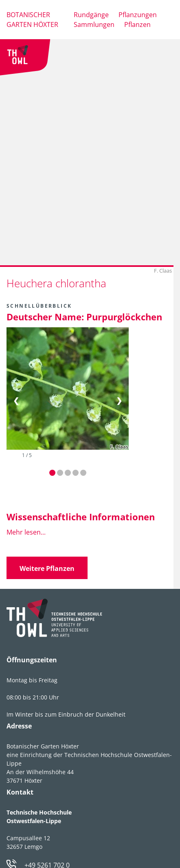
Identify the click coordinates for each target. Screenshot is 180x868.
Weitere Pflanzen (47, 568)
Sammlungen (94, 24)
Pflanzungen (138, 15)
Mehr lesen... (26, 532)
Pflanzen (137, 24)
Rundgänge (91, 15)
